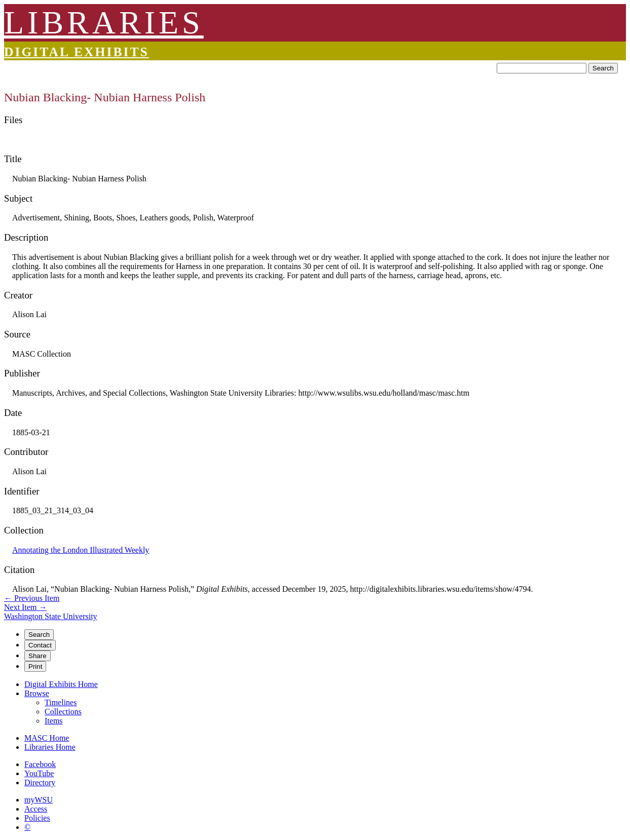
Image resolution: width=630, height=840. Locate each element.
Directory (40, 782)
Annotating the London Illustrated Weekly (81, 550)
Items (54, 721)
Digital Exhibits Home (61, 684)
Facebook (40, 764)
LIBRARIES (104, 23)
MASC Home (47, 738)
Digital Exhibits (77, 52)
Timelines (61, 702)
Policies (37, 818)
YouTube (39, 773)
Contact (40, 645)
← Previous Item (32, 598)
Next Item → (25, 607)
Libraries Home (50, 747)
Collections (63, 712)
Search (603, 68)
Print (35, 666)
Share (38, 656)
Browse (37, 693)
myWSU (39, 800)
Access (36, 809)
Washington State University (51, 616)
